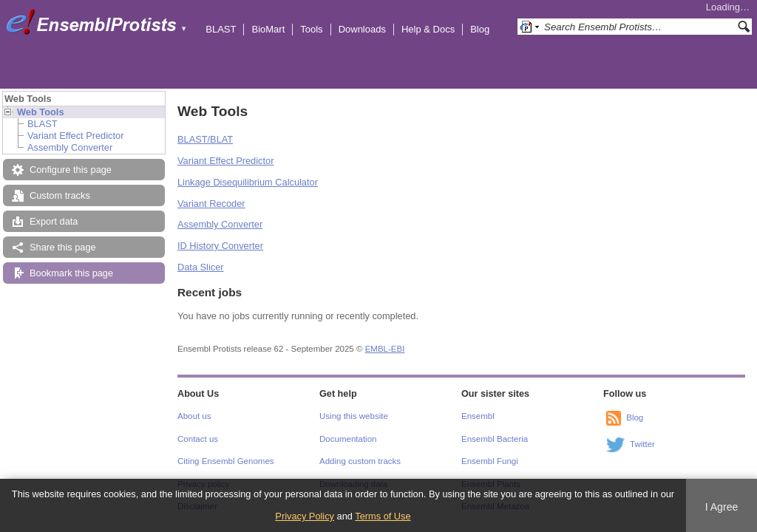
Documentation (348, 439)
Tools (311, 29)
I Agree (722, 507)
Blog (480, 29)
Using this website (354, 416)
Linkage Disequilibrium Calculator (248, 182)
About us (194, 416)
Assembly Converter (70, 147)
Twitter (642, 444)
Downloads (362, 29)
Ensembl (478, 416)
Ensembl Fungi (490, 461)
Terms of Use (383, 516)
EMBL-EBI (385, 349)
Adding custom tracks (360, 461)
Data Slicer (201, 267)
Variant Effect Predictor (75, 136)
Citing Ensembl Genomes (226, 461)
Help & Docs (428, 29)
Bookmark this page (71, 273)
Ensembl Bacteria (495, 439)
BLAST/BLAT (205, 139)
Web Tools (41, 112)
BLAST (221, 29)
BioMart (268, 29)
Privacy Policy (305, 516)
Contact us (198, 439)
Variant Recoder (211, 204)
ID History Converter (220, 246)
